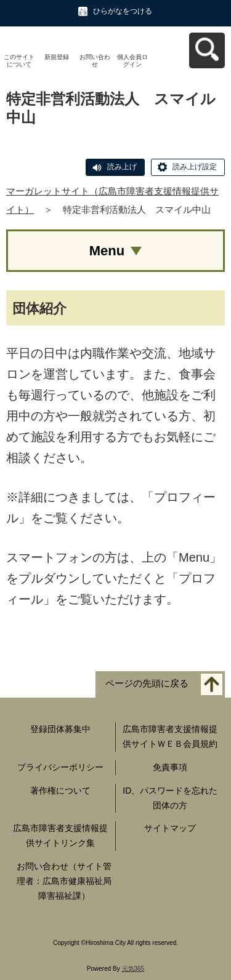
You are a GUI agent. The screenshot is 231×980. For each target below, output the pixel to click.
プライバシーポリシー (60, 767)
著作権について (60, 791)
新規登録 (57, 57)
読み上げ (122, 167)
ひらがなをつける (123, 11)
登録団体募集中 (60, 729)
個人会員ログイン (132, 61)
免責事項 (170, 767)
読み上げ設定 (195, 167)
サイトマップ (170, 828)
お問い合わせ (95, 61)
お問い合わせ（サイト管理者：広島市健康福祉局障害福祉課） (64, 881)
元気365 (133, 969)
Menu (107, 251)
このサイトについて (19, 61)
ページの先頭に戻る (147, 684)
